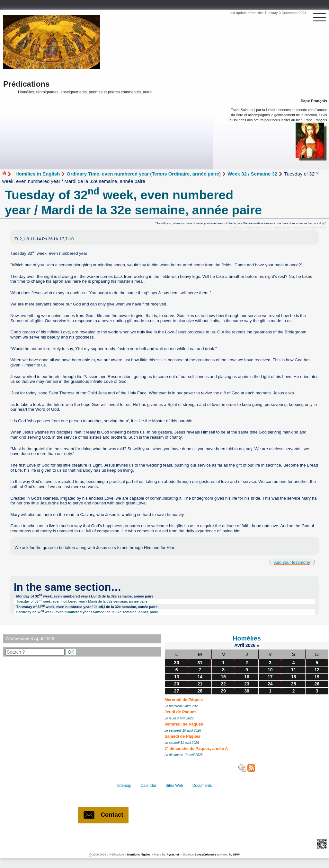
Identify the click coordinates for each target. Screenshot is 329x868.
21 (200, 684)
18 (294, 677)
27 (177, 691)
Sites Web (174, 786)
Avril (240, 645)
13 (177, 677)
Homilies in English (38, 174)
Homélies (247, 638)
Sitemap (125, 786)
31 (200, 663)
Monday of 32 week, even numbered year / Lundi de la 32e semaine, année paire (85, 596)
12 (317, 670)
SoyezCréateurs (206, 855)
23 (247, 684)
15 (223, 677)
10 (270, 670)
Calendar (149, 786)
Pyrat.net (173, 855)
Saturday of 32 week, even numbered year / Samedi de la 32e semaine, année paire (87, 612)
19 (317, 677)
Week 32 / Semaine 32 (252, 174)
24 (270, 684)
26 (317, 684)
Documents (201, 786)
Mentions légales (139, 855)
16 (247, 677)
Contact (103, 815)
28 (200, 691)
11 (294, 670)
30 (177, 663)
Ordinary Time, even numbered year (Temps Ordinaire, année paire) (144, 174)
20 (177, 684)
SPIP (236, 855)
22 (223, 684)
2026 (251, 645)
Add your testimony (292, 562)
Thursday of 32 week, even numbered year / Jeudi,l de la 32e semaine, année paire (87, 607)
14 (200, 677)
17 (270, 677)
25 (294, 684)
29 (223, 691)
